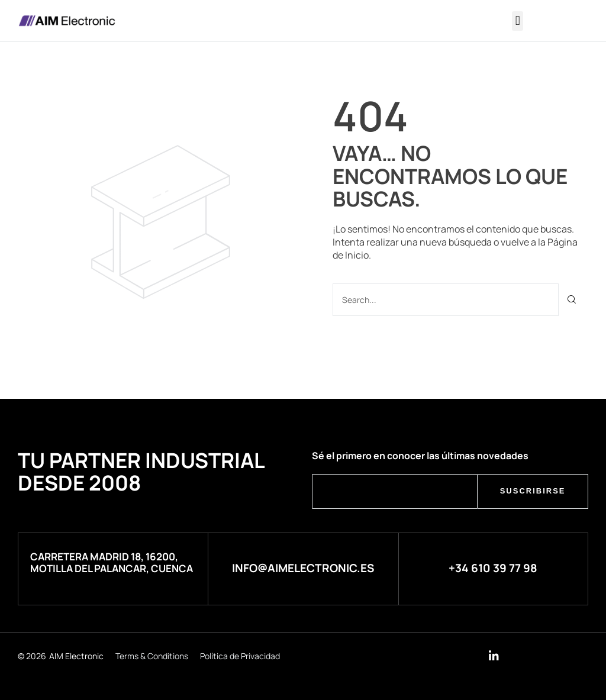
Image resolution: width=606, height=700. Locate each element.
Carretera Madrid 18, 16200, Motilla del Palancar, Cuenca (112, 562)
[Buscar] (572, 300)
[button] (518, 21)
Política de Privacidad (240, 656)
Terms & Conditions (152, 656)
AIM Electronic (76, 656)
